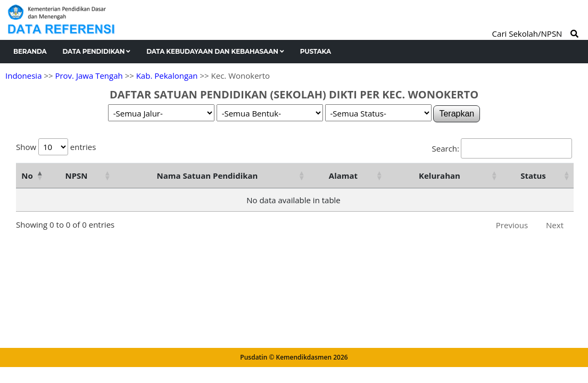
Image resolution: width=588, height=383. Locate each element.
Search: (502, 148)
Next (555, 225)
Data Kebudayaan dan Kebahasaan (215, 51)
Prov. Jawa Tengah (89, 76)
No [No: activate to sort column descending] (27, 176)
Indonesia (23, 76)
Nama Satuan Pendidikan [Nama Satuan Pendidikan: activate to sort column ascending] (208, 176)
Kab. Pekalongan (167, 76)
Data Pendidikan (97, 51)
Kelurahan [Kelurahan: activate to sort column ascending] (440, 176)
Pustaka (316, 51)
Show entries (56, 147)
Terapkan (457, 114)
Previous (512, 225)
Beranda (30, 51)
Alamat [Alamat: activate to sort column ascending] (343, 176)
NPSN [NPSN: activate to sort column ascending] (76, 176)
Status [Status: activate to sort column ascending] (533, 176)
